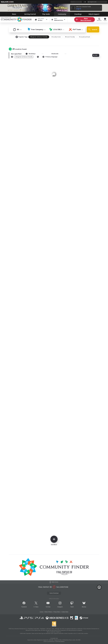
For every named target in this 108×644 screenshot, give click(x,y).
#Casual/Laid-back (85, 37)
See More (54, 541)
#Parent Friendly (70, 37)
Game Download (54, 593)
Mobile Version (55, 582)
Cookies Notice (65, 612)
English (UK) (93, 2)
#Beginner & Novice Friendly (39, 37)
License (41, 612)
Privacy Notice (57, 612)
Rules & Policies (48, 612)
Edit (95, 55)
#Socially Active (56, 37)
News (37, 607)
